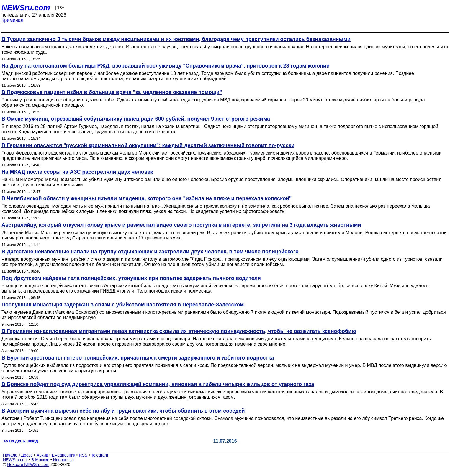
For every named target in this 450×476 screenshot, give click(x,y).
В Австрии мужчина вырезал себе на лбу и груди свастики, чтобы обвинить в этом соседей (123, 411)
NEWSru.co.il (15, 460)
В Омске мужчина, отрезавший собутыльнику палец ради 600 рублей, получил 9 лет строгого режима (136, 119)
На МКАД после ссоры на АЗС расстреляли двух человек (77, 172)
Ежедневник (64, 455)
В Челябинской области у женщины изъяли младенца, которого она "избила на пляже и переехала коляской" (147, 198)
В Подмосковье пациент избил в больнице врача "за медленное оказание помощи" (112, 92)
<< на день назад (21, 441)
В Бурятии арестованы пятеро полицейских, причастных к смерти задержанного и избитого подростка (138, 358)
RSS (83, 455)
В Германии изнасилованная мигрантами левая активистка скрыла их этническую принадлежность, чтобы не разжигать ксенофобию (179, 331)
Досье (27, 455)
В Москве (40, 460)
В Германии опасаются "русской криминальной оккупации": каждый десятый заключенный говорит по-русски (148, 145)
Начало (10, 455)
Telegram (100, 455)
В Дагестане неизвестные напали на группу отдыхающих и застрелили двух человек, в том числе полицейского (150, 252)
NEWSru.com (26, 8)
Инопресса (64, 460)
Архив (42, 455)
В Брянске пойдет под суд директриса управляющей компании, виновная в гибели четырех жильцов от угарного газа (158, 384)
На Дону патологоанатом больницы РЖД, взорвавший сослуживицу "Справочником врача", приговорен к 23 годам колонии (166, 66)
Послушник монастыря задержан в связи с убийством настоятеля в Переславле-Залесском (123, 305)
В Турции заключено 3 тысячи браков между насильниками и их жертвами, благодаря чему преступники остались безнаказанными (176, 39)
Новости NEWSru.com (28, 464)
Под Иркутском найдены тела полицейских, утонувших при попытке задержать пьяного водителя (131, 278)
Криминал (12, 20)
